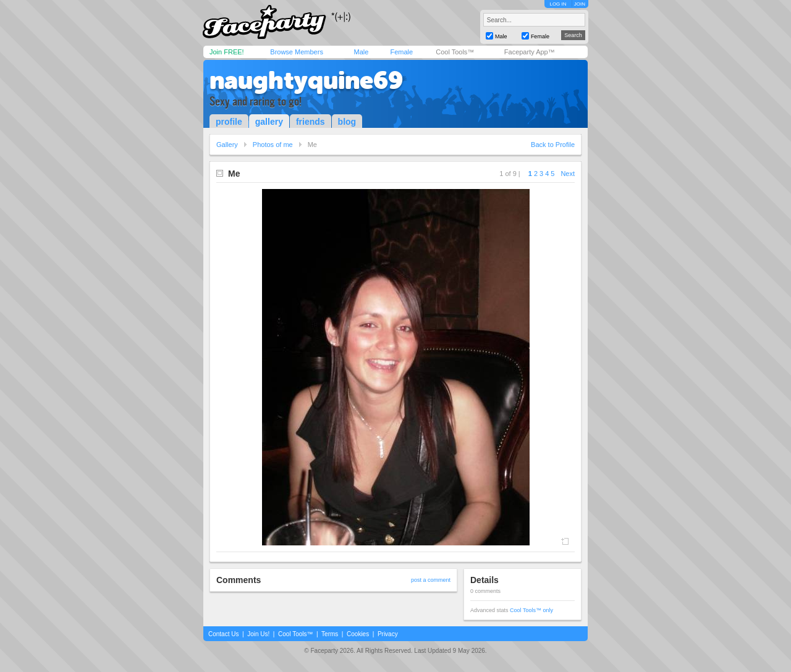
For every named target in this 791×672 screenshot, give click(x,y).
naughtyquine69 (306, 80)
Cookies (358, 634)
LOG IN (558, 4)
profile (229, 122)
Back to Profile (553, 145)
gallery (269, 122)
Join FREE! (227, 52)
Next (568, 174)
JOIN (580, 4)
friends (311, 122)
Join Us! (258, 634)
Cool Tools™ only (531, 610)
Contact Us (223, 634)
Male (361, 52)
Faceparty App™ (530, 52)
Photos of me (273, 145)
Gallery (227, 145)
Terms (330, 634)
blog (347, 122)
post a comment (431, 580)
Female (401, 52)
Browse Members (297, 52)
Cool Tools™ (455, 52)
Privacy (388, 634)
